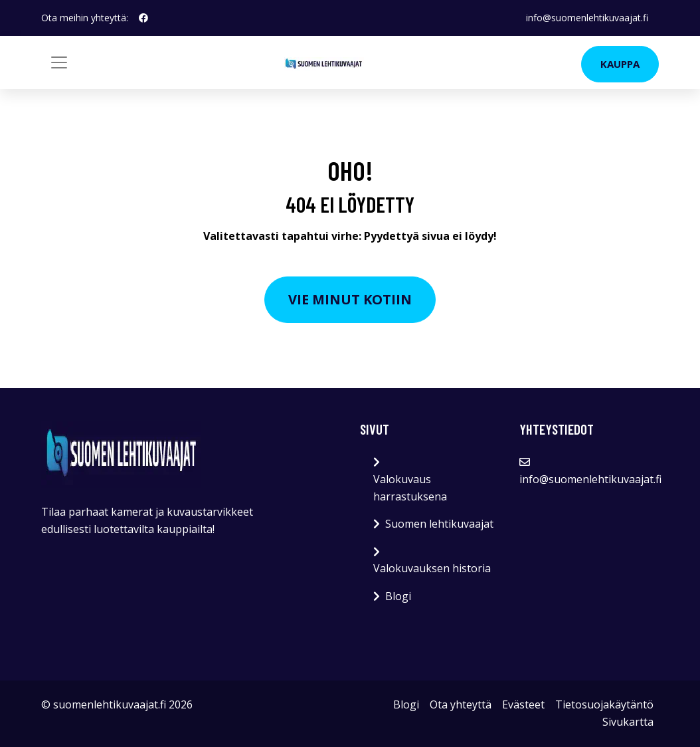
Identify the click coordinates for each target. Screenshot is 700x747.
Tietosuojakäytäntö (604, 704)
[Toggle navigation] (59, 62)
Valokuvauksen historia (432, 568)
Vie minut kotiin (350, 299)
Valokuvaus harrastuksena (410, 488)
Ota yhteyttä (461, 704)
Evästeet (523, 704)
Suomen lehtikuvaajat (439, 524)
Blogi (398, 596)
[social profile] (143, 18)
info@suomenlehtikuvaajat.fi (587, 18)
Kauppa (620, 64)
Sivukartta (628, 722)
